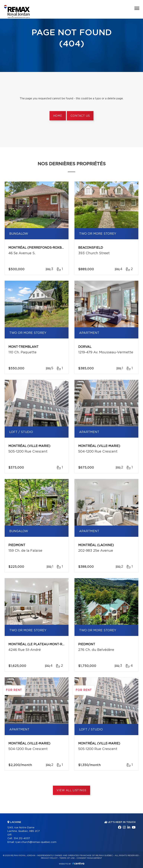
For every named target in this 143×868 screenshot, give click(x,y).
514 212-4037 (22, 838)
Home (58, 116)
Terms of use (67, 858)
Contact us (80, 116)
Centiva (78, 863)
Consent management (89, 858)
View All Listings (71, 790)
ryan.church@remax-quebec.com (36, 842)
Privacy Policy (49, 858)
